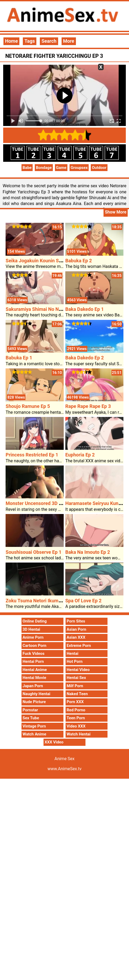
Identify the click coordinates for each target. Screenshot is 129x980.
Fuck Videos (34, 654)
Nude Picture (34, 702)
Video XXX (76, 726)
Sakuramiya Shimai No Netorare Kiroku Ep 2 (53, 309)
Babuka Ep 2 (79, 261)
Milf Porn (75, 686)
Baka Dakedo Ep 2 (85, 358)
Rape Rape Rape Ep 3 (88, 406)
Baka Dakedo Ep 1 (85, 309)
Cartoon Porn (35, 646)
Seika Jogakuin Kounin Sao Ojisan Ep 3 (47, 261)
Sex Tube (31, 718)
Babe (27, 168)
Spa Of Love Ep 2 (83, 601)
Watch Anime (34, 734)
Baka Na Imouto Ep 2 (88, 552)
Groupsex (79, 168)
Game (61, 168)
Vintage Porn (34, 726)
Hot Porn (75, 661)
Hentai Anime (35, 670)
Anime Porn (33, 637)
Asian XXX (76, 637)
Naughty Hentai (36, 694)
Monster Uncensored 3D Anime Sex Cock (50, 503)
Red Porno (76, 710)
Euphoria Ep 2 (80, 455)
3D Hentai (31, 629)
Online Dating (35, 621)
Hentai (72, 654)
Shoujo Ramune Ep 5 (28, 406)
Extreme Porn (79, 646)
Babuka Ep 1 (19, 358)
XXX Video (54, 742)
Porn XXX (75, 702)
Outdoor (99, 168)
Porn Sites (76, 621)
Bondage (44, 168)
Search (49, 41)
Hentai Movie (34, 678)
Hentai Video (78, 670)
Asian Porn (76, 629)
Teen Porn (76, 718)
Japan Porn (33, 686)
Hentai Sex (76, 678)
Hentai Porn (33, 661)
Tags (30, 41)
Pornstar (30, 710)
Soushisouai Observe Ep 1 (33, 552)
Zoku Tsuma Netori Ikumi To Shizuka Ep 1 (50, 601)
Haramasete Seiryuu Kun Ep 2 (97, 503)
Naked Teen (77, 694)
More (69, 41)
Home (11, 41)
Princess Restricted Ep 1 (32, 455)
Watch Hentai (79, 734)
